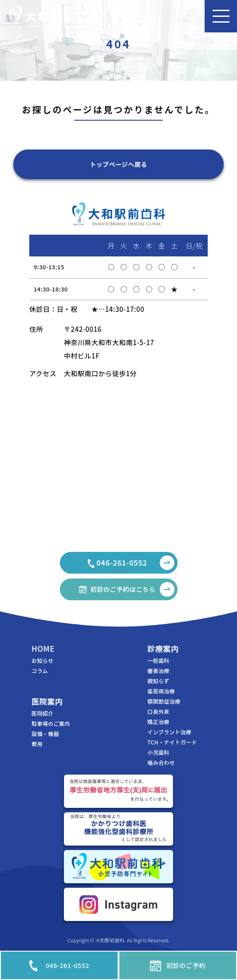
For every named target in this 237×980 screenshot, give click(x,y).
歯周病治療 (161, 691)
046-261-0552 (59, 966)
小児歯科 (158, 752)
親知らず (158, 681)
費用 (37, 744)
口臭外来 (158, 712)
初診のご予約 (178, 966)
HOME (43, 648)
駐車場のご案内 (51, 724)
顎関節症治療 (164, 701)
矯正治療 (158, 722)
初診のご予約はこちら (132, 589)
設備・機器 (45, 734)
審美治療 (158, 671)
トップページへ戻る (118, 164)
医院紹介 (43, 713)
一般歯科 (158, 661)
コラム (40, 671)
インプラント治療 (169, 732)
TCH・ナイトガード (172, 742)
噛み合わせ (161, 763)
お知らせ (42, 661)
